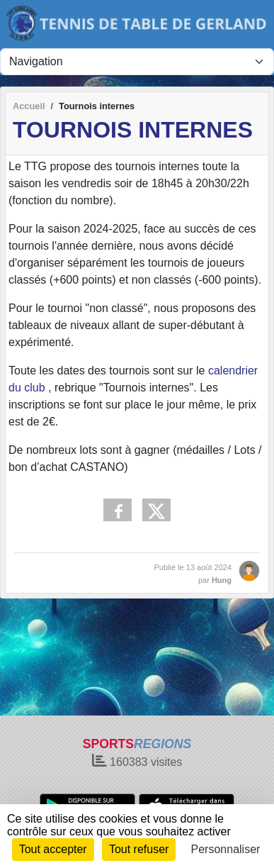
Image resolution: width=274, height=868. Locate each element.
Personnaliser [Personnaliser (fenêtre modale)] (226, 849)
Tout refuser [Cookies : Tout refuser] (139, 849)
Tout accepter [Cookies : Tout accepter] (53, 849)
